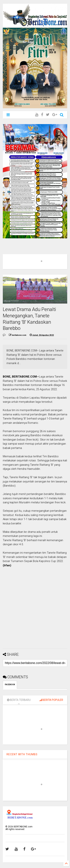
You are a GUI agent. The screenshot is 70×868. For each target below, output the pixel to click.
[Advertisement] (35, 611)
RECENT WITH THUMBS (22, 754)
